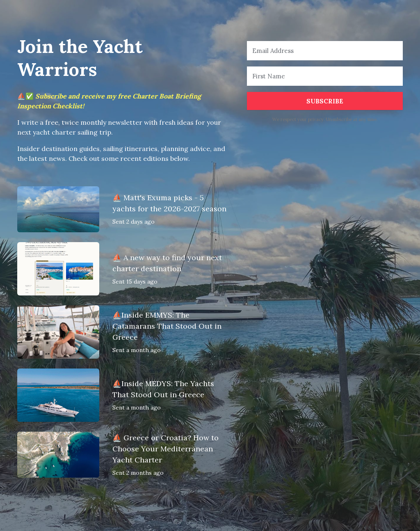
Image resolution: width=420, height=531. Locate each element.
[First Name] (325, 76)
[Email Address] (325, 51)
